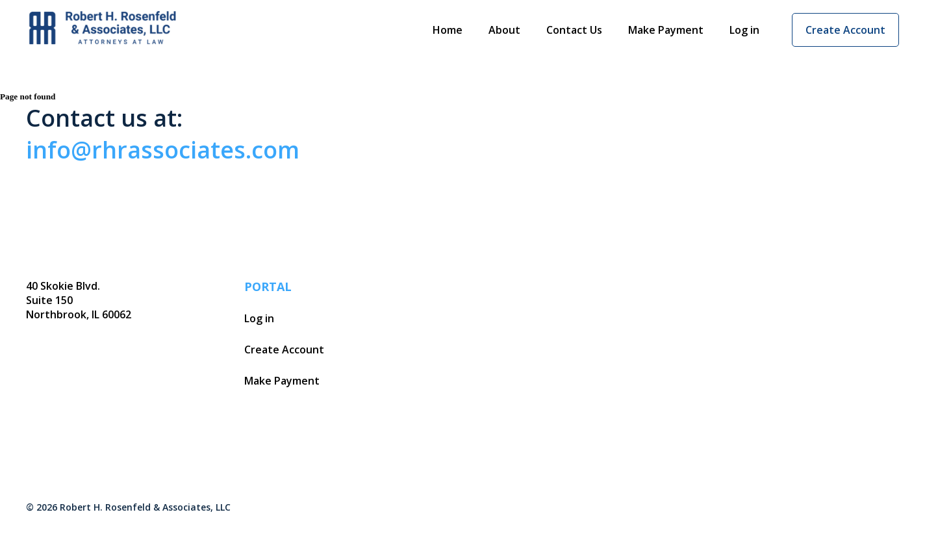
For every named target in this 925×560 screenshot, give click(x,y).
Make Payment (666, 30)
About (504, 30)
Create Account (845, 30)
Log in (744, 30)
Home (448, 30)
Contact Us (574, 30)
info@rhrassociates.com (163, 150)
